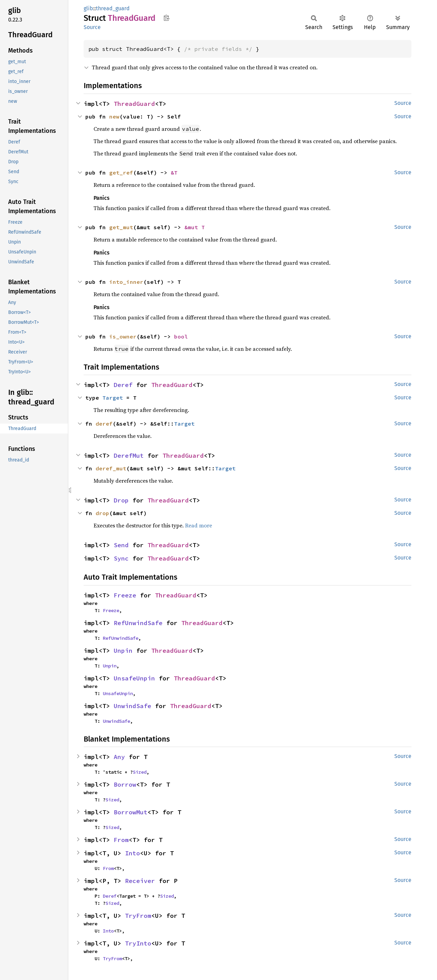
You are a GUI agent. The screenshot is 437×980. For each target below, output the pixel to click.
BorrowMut (131, 812)
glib (88, 8)
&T (174, 172)
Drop (121, 500)
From (121, 840)
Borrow (125, 784)
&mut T (195, 227)
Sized (140, 772)
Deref (123, 385)
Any (119, 757)
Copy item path (166, 18)
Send (121, 545)
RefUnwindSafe (138, 623)
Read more (199, 525)
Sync (121, 558)
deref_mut (111, 468)
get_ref (121, 172)
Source (92, 27)
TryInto (138, 943)
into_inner (126, 282)
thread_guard (113, 8)
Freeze (125, 595)
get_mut (121, 227)
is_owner (123, 336)
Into (132, 853)
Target (113, 398)
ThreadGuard (134, 104)
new (114, 116)
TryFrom (138, 916)
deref (104, 424)
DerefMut (129, 456)
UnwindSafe (132, 706)
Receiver (140, 881)
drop (102, 513)
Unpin (123, 651)
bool (181, 336)
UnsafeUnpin (134, 678)
